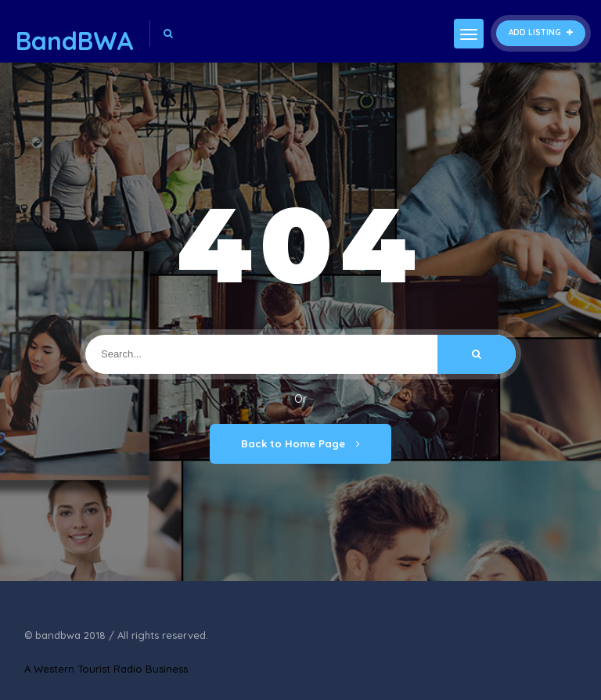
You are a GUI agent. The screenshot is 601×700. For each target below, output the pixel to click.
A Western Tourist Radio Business (106, 669)
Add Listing (541, 32)
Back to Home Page (300, 443)
